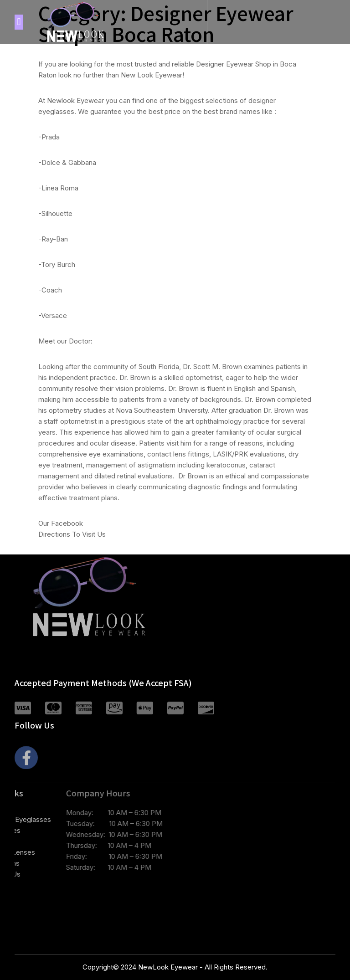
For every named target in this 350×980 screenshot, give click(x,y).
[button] (19, 22)
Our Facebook (61, 523)
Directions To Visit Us (72, 534)
